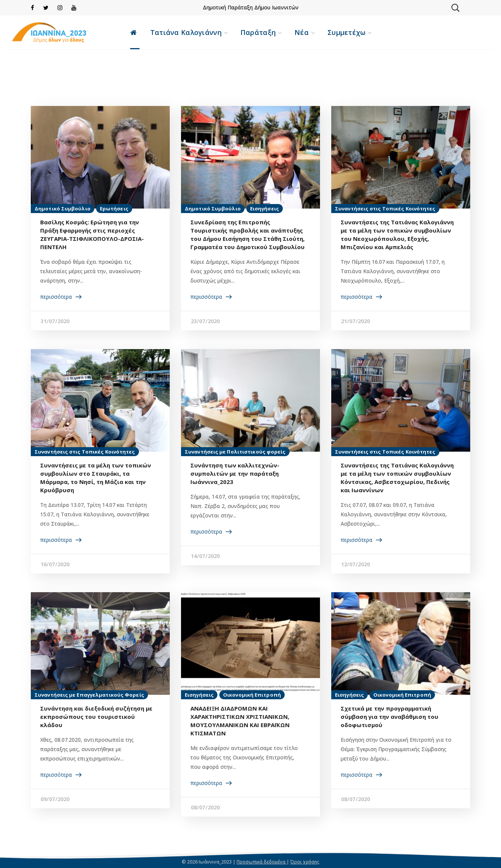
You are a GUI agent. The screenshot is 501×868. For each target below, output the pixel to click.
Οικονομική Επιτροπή (252, 695)
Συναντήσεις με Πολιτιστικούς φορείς (235, 452)
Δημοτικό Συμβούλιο (63, 209)
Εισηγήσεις (265, 209)
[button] (455, 8)
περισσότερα (56, 297)
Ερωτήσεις (114, 209)
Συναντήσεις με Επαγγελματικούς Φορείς (89, 695)
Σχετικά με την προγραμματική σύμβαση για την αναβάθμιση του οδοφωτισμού (389, 717)
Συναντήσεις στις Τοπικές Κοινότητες (385, 209)
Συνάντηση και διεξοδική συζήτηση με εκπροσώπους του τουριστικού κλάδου (96, 717)
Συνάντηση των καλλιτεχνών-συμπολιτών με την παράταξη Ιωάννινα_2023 (235, 473)
